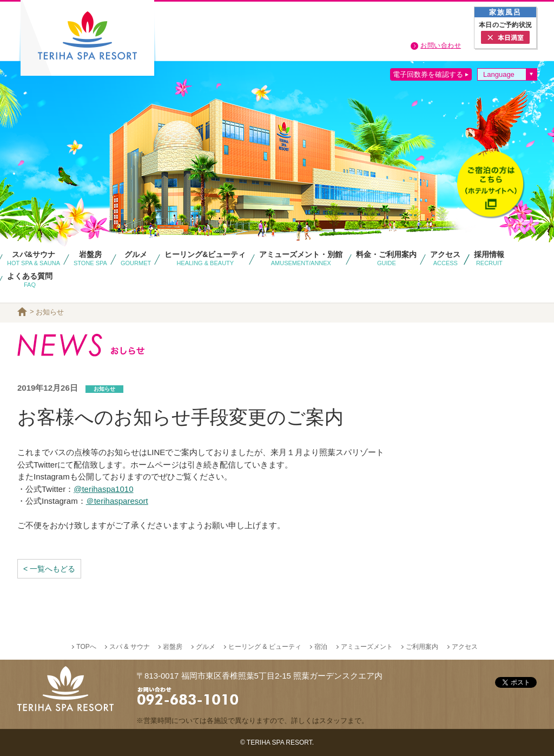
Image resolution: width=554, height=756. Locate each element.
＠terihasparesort (117, 501)
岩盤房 (173, 647)
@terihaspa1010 (103, 489)
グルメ (206, 647)
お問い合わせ (441, 45)
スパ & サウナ (130, 647)
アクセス (465, 647)
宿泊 (321, 647)
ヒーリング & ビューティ (265, 647)
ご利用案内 (422, 647)
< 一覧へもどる (49, 569)
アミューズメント (367, 647)
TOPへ (86, 647)
